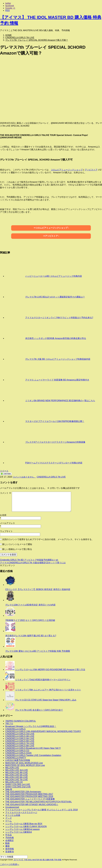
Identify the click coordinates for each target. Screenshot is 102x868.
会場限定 (10, 840)
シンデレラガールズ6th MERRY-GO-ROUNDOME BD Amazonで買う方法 (50, 670)
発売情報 (10, 849)
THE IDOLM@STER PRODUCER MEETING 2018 (29, 796)
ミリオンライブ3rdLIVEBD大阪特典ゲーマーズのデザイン (43, 680)
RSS (8, 10)
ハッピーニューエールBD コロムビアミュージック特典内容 (54, 276)
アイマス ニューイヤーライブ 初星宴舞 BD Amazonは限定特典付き (57, 380)
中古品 (8, 835)
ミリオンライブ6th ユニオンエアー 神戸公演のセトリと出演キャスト (48, 690)
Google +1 (10, 8)
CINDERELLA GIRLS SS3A (18, 753)
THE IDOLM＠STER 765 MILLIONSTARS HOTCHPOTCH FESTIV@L (39, 802)
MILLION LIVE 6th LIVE (17, 777)
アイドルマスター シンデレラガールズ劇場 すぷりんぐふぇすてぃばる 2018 (42, 810)
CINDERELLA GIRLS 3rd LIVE (20, 734)
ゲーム (8, 821)
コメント (6, 493)
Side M (9, 789)
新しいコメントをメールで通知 (17, 544)
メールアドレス (7, 523)
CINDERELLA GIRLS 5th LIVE (20, 739)
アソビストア (91, 170)
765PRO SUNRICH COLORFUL (21, 721)
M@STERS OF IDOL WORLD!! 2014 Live (25, 765)
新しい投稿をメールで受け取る (17, 549)
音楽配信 (10, 852)
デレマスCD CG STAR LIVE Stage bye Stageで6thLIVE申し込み (46, 700)
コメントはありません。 (24, 477)
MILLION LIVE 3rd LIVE (17, 770)
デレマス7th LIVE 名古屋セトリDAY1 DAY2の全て (39, 710)
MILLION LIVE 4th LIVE (17, 772)
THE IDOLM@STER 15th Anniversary (23, 792)
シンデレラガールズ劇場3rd (19, 832)
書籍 (7, 846)
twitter (8, 3)
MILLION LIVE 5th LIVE (17, 775)
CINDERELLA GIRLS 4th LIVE (20, 736)
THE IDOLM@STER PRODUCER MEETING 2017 (29, 794)
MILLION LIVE (12, 768)
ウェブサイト (6, 531)
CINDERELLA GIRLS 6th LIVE (20, 741)
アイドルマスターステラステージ (21, 812)
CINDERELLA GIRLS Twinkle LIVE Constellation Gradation (33, 755)
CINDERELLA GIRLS (15, 729)
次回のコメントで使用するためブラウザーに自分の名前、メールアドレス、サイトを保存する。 (48, 539)
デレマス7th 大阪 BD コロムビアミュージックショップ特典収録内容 (58, 359)
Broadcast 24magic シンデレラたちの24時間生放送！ (31, 726)
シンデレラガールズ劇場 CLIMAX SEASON (26, 826)
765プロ (9, 724)
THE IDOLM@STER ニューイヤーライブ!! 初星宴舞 (30, 799)
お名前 (3, 515)
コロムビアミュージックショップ (67, 170)
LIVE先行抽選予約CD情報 (18, 760)
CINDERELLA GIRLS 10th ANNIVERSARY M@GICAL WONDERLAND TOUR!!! (43, 731)
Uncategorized (12, 807)
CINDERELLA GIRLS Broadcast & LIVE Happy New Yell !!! (33, 748)
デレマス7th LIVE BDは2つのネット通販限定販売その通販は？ (55, 297)
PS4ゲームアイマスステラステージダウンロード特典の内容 (54, 463)
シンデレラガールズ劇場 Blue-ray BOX (24, 824)
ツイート (4, 471)
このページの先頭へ (10, 864)
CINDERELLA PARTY (16, 758)
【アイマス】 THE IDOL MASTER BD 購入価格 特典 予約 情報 (37, 860)
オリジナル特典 (13, 815)
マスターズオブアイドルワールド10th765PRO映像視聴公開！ (55, 421)
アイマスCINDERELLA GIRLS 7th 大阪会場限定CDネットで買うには (33, 563)
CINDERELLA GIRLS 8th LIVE (20, 746)
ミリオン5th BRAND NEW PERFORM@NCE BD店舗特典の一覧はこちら (60, 401)
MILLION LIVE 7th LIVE (17, 780)
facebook (10, 6)
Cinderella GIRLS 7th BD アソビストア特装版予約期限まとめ (29, 560)
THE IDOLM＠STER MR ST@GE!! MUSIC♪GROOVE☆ (32, 805)
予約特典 (10, 838)
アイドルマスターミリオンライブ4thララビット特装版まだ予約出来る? (59, 318)
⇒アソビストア (50, 236)
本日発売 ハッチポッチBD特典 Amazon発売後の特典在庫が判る (56, 338)
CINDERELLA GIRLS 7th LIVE (51, 477)
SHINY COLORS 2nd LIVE (18, 787)
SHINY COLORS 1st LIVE (18, 784)
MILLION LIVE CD (14, 782)
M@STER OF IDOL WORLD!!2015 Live (24, 763)
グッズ (8, 818)
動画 (7, 843)
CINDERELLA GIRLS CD (17, 751)
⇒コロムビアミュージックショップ (50, 228)
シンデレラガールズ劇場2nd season (23, 829)
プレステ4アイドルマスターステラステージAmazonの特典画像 (55, 442)
